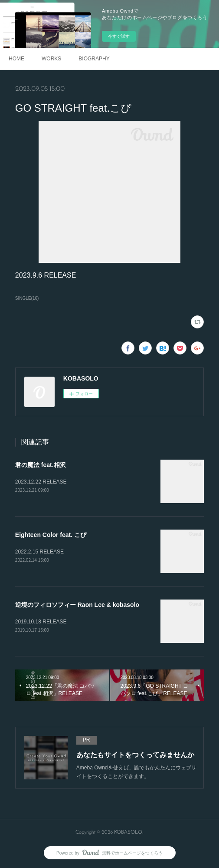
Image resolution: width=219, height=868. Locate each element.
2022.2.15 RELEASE (39, 552)
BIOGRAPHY (94, 59)
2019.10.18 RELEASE (41, 622)
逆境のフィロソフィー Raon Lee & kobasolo (77, 605)
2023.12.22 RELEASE (41, 482)
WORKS (51, 59)
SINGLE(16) (27, 298)
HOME (16, 59)
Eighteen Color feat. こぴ (51, 535)
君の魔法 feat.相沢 (41, 465)
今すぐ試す (119, 36)
